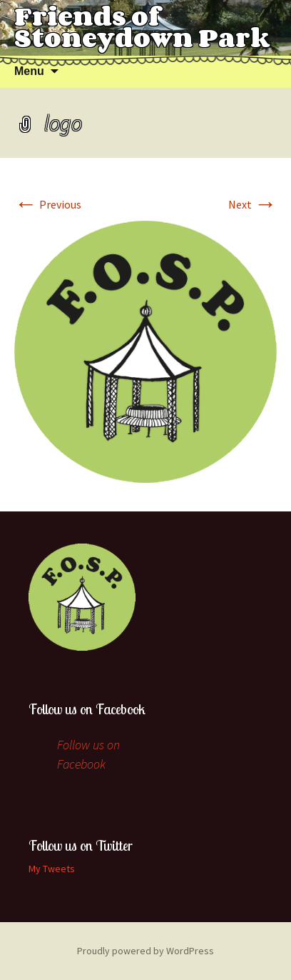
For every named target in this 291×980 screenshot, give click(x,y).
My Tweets (52, 869)
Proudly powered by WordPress (145, 951)
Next (252, 204)
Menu (29, 71)
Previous (48, 204)
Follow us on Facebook (87, 709)
